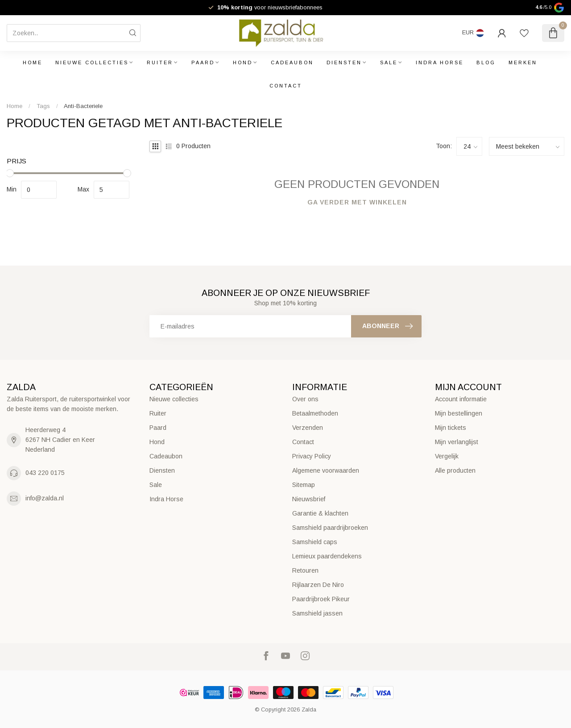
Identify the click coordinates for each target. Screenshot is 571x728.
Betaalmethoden (315, 413)
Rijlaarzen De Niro (318, 585)
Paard (203, 62)
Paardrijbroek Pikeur (321, 599)
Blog (486, 62)
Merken (523, 62)
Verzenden (308, 428)
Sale (389, 62)
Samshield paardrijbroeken (330, 528)
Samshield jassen (317, 613)
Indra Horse (440, 62)
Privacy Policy (312, 456)
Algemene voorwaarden (326, 470)
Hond (243, 62)
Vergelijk (447, 456)
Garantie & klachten (320, 513)
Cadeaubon (292, 62)
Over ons (305, 399)
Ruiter (160, 62)
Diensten (344, 62)
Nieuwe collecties (92, 62)
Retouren (305, 570)
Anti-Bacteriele (83, 106)
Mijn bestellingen (459, 413)
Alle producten (455, 470)
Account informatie (461, 399)
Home (33, 62)
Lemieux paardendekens (327, 556)
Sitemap (304, 485)
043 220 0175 (45, 473)
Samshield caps (315, 542)
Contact (286, 86)
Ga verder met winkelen (357, 202)
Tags (43, 106)
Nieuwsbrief (309, 499)
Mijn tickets (451, 428)
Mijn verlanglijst (457, 442)
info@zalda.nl (45, 498)
